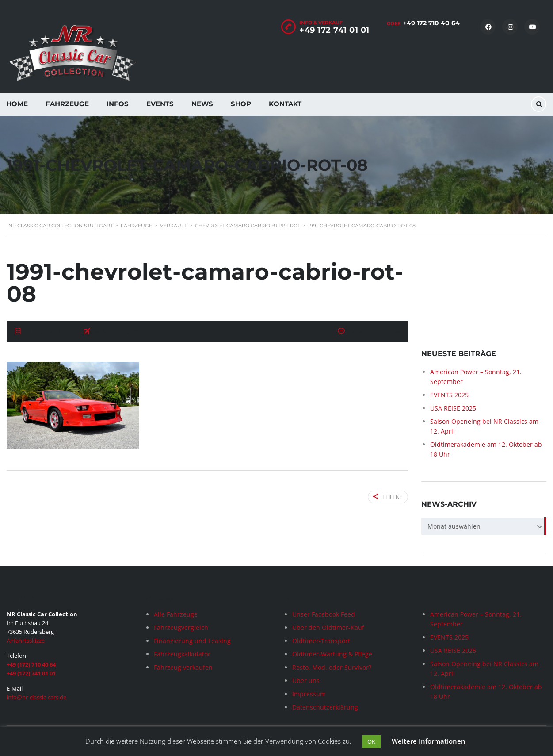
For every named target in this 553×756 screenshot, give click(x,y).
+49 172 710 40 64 (431, 23)
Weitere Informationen (429, 741)
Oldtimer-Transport (321, 641)
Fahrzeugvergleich (181, 627)
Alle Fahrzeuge (176, 614)
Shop (241, 104)
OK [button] (371, 741)
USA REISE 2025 (453, 409)
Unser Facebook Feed (324, 614)
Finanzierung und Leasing (192, 641)
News (202, 104)
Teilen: (387, 497)
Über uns (306, 681)
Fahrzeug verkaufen (183, 667)
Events (160, 104)
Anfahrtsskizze (26, 641)
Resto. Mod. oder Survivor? (332, 667)
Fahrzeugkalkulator (182, 654)
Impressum (309, 694)
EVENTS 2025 (449, 395)
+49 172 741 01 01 (334, 30)
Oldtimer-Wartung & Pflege (332, 654)
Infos (118, 104)
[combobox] (484, 527)
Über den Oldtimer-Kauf (328, 627)
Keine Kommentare (374, 332)
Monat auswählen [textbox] (454, 527)
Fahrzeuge (67, 104)
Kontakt (285, 104)
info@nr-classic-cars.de (36, 697)
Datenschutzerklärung (325, 707)
